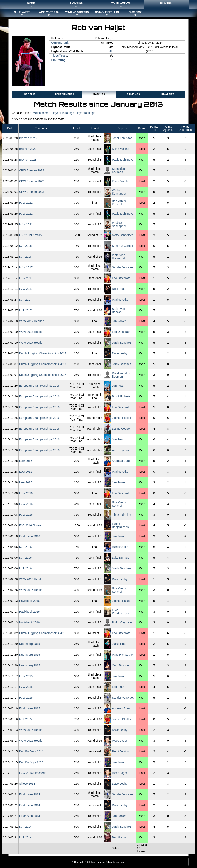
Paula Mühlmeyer (123, 160)
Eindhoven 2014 (30, 794)
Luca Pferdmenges (121, 612)
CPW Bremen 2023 (32, 170)
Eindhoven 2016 (30, 536)
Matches (99, 94)
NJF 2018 (25, 246)
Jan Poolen (119, 321)
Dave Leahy (120, 353)
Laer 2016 (26, 461)
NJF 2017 (25, 300)
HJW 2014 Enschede (33, 773)
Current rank (60, 43)
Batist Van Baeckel (119, 310)
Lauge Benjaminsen (120, 525)
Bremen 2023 (28, 138)
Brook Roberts (121, 396)
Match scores (41, 113)
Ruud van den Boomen (121, 375)
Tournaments (64, 94)
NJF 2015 (25, 719)
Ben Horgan (120, 837)
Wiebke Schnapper (119, 192)
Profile (29, 94)
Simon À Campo (123, 246)
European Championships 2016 (39, 386)
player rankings (85, 113)
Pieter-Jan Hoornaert (119, 257)
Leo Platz (118, 687)
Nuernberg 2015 (30, 644)
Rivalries (168, 94)
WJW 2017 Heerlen (32, 321)
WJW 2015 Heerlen (32, 730)
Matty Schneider (122, 235)
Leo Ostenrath (121, 278)
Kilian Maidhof (121, 149)
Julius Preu (119, 644)
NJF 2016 (25, 547)
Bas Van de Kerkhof (119, 203)
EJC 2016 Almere (30, 525)
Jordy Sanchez (122, 343)
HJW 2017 (26, 267)
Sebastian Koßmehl (118, 170)
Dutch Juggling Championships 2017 (43, 353)
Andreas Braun (122, 461)
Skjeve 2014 (27, 784)
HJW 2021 (26, 203)
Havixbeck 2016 (29, 601)
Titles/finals (59, 56)
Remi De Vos (120, 751)
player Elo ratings (63, 113)
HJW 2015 (26, 676)
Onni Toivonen (121, 665)
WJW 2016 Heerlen (32, 579)
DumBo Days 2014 (31, 751)
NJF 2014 (25, 827)
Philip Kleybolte (122, 622)
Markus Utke (120, 300)
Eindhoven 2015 (30, 708)
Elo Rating (58, 60)
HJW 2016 (26, 493)
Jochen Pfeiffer (122, 418)
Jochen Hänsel (122, 601)
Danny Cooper (121, 429)
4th (111, 51)
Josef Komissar (122, 138)
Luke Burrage (121, 558)
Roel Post (118, 289)
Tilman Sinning (122, 515)
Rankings (133, 94)
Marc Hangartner (123, 655)
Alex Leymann (121, 450)
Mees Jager (120, 741)
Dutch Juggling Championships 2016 (43, 633)
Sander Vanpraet (123, 267)
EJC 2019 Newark (31, 235)
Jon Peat (118, 386)
